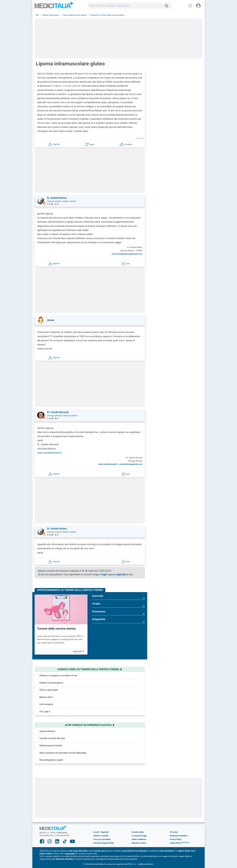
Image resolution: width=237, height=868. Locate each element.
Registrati (105, 832)
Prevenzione (118, 613)
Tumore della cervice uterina (56, 629)
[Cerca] (168, 6)
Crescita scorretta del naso (52, 738)
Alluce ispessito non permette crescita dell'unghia (63, 753)
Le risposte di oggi (139, 836)
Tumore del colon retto (186, 311)
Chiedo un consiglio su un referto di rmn (58, 675)
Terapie (118, 605)
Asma (177, 296)
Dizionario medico (139, 843)
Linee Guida (70, 854)
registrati (121, 574)
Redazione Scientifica (179, 836)
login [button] (104, 574)
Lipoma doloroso (47, 731)
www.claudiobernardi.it (50, 453)
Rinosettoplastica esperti (51, 760)
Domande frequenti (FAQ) (104, 843)
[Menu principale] (190, 6)
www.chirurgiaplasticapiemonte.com (127, 254)
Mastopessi (180, 341)
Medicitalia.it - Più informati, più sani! (54, 6)
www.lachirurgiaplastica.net (131, 464)
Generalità (118, 597)
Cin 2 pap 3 (45, 712)
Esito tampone (46, 704)
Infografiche (118, 620)
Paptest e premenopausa (51, 683)
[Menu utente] (198, 6)
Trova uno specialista (102, 839)
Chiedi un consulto (101, 836)
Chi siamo (174, 832)
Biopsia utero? (46, 697)
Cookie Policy (175, 843)
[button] (54, 144)
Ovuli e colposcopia (49, 690)
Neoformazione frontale (51, 746)
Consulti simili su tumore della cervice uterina (90, 669)
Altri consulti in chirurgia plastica (90, 725)
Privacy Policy (176, 839)
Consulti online (138, 832)
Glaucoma (179, 326)
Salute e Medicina (139, 839)
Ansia (177, 281)
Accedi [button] (96, 832)
